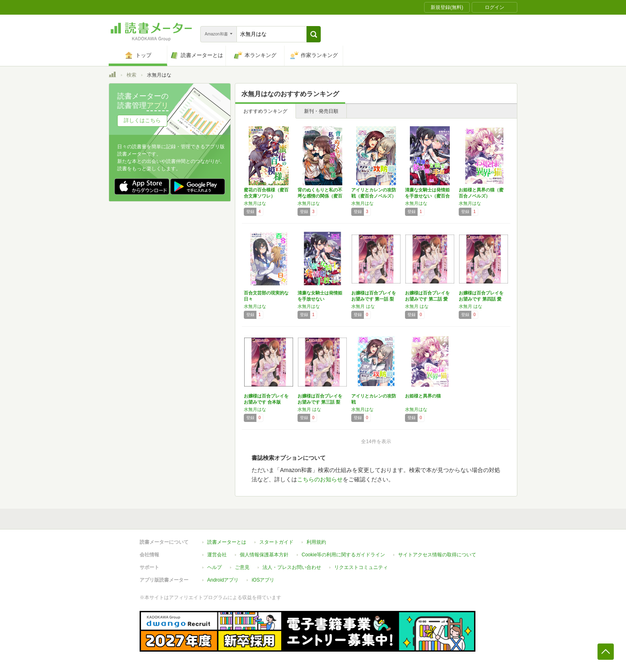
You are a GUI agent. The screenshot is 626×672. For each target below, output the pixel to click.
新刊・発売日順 (321, 111)
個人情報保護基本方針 (264, 555)
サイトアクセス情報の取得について (437, 555)
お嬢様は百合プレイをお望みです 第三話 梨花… (320, 402)
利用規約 (316, 542)
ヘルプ (215, 567)
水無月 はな (363, 306)
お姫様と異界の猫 (423, 396)
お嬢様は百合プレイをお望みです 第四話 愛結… (481, 299)
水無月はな (255, 203)
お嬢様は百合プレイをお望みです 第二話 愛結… (427, 299)
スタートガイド (276, 542)
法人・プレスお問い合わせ (292, 567)
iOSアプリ (263, 580)
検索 (131, 75)
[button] (314, 34)
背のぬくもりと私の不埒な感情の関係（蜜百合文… (320, 196)
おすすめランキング (265, 111)
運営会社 (217, 555)
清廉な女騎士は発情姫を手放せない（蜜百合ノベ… (427, 196)
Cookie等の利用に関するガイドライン (343, 555)
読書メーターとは (227, 542)
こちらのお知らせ (320, 479)
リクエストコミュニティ (361, 567)
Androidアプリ (223, 580)
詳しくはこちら (142, 120)
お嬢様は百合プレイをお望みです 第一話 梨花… (374, 299)
